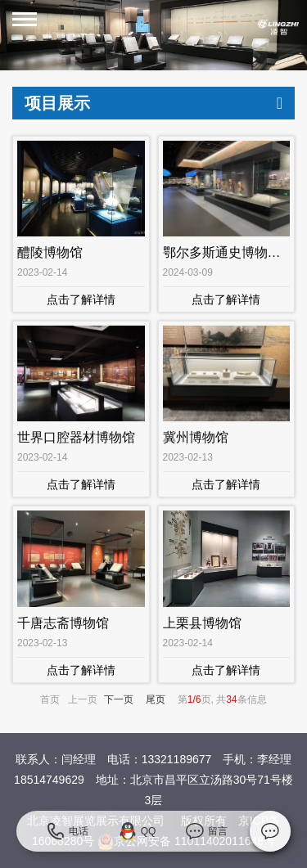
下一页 (119, 699)
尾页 (156, 699)
